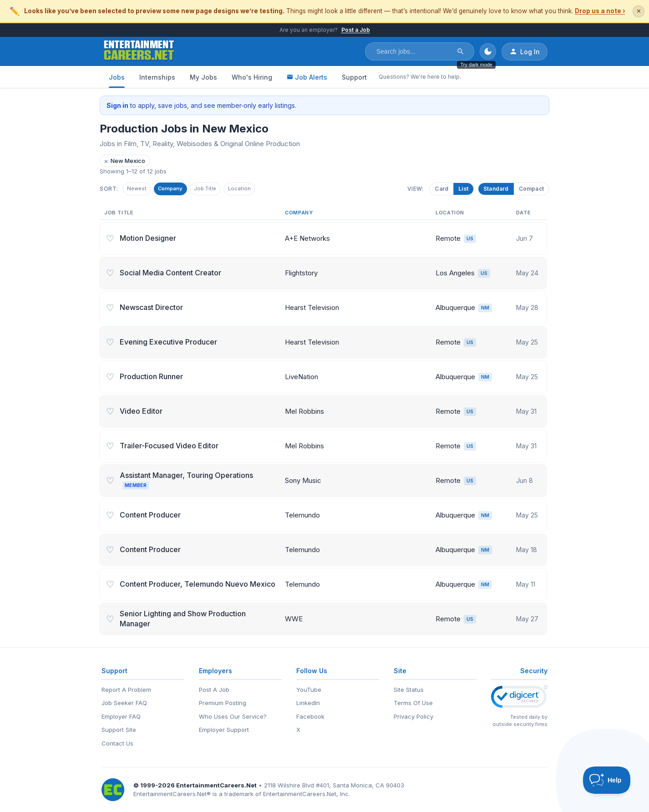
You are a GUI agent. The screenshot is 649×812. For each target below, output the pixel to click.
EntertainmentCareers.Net (216, 785)
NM (485, 309)
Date (523, 214)
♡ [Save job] (110, 240)
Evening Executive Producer (168, 343)
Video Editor (141, 412)
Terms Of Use (413, 703)
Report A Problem (126, 690)
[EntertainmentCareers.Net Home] (139, 51)
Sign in (117, 105)
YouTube (309, 690)
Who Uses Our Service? (233, 716)
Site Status (409, 690)
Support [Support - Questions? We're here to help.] (354, 77)
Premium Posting (223, 703)
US (470, 240)
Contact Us (117, 743)
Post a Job (356, 30)
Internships (157, 77)
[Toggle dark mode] (488, 51)
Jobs (117, 77)
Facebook (310, 716)
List (462, 189)
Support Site (119, 730)
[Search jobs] (414, 51)
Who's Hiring (252, 77)
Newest (139, 189)
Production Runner (151, 378)
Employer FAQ (121, 716)
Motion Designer (148, 239)
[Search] (461, 51)
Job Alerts (307, 77)
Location (259, 189)
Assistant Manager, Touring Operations (186, 481)
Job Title (220, 189)
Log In (525, 51)
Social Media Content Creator (170, 274)
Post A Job (214, 690)
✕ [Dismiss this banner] (639, 11)
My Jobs (203, 77)
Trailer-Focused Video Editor (169, 447)
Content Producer (150, 516)
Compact (531, 189)
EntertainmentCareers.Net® (172, 794)
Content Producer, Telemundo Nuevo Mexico (198, 585)
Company (179, 189)
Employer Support (224, 730)
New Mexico (124, 161)
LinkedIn (308, 703)
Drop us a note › (600, 11)
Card (441, 189)
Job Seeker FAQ (124, 703)
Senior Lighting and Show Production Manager (183, 620)
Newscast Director (151, 309)
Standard (496, 189)
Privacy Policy (413, 716)
